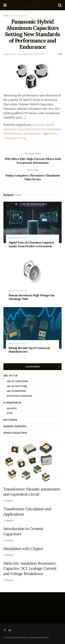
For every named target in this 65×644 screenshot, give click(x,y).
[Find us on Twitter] (5, 630)
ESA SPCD (12, 409)
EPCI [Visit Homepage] (32, 5)
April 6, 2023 (10, 54)
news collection (19, 15)
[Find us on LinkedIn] (10, 630)
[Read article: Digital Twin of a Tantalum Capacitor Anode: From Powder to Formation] (32, 223)
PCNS (10, 413)
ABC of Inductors (17, 386)
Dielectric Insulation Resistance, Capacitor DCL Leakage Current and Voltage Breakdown (30, 568)
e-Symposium (12, 403)
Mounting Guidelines (19, 396)
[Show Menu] (5, 5)
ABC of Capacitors (17, 381)
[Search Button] (60, 5)
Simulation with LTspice (23, 549)
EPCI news (10, 420)
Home (6, 15)
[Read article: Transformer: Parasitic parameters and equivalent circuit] (32, 462)
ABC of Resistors (16, 391)
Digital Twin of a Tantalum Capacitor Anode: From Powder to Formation (31, 244)
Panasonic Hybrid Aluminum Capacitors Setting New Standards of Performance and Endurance (32, 129)
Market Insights (15, 426)
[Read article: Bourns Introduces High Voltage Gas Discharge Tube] (32, 275)
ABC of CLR (11, 376)
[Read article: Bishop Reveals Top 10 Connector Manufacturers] (32, 328)
